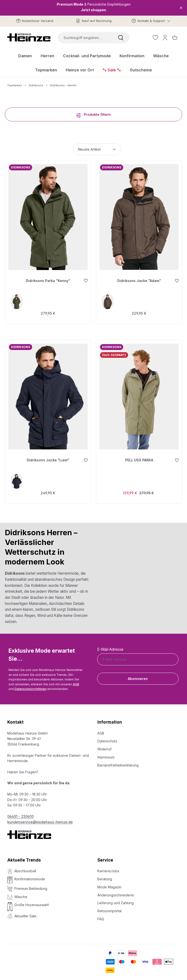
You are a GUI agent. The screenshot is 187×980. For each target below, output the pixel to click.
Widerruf (104, 747)
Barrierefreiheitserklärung (118, 762)
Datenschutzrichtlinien (31, 686)
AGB (76, 682)
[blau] (17, 478)
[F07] (108, 300)
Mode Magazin (109, 885)
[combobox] (85, 38)
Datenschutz (107, 739)
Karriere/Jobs (108, 868)
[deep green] (17, 300)
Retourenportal (109, 908)
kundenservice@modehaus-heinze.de (40, 819)
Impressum (106, 755)
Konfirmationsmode (30, 877)
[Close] (181, 8)
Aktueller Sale (25, 913)
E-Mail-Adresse (112, 647)
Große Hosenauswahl (32, 902)
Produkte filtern (93, 114)
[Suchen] (121, 38)
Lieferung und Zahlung (116, 900)
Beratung (105, 877)
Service (105, 857)
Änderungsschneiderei (116, 892)
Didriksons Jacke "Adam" (139, 279)
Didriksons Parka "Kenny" (48, 279)
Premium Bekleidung (31, 886)
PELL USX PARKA (139, 457)
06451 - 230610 (20, 814)
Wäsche (21, 894)
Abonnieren (138, 676)
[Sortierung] (97, 149)
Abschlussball (25, 868)
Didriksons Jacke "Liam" (48, 457)
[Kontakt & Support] (151, 21)
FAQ (101, 917)
